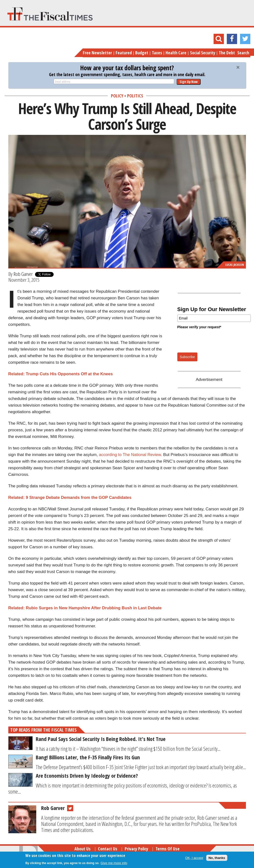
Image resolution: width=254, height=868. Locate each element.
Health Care (176, 53)
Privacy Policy (136, 849)
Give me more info (114, 863)
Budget (142, 53)
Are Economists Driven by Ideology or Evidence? (87, 775)
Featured (124, 53)
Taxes (157, 53)
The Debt (227, 53)
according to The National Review (130, 455)
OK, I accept (194, 858)
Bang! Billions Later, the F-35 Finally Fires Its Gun (88, 757)
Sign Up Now (189, 82)
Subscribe (187, 357)
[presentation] (215, 340)
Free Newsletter (97, 53)
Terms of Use (168, 849)
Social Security (203, 53)
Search (243, 53)
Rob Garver (23, 274)
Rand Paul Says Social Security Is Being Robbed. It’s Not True (101, 739)
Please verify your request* (199, 327)
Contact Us (108, 849)
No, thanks (217, 858)
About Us (83, 849)
